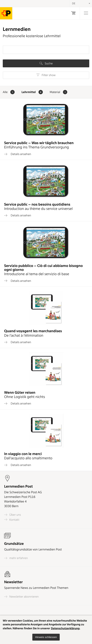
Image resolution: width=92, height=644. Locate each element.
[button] (46, 637)
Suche (46, 63)
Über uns (13, 515)
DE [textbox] (74, 3)
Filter (46, 75)
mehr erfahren (16, 558)
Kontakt (12, 520)
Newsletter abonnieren (21, 597)
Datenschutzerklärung (65, 628)
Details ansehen (18, 154)
